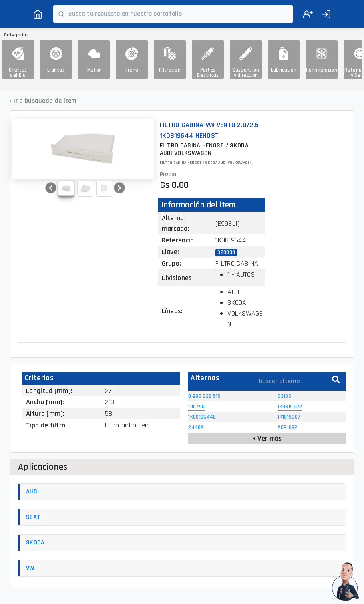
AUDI (32, 492)
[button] (51, 188)
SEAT (33, 517)
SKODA (35, 543)
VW (30, 568)
